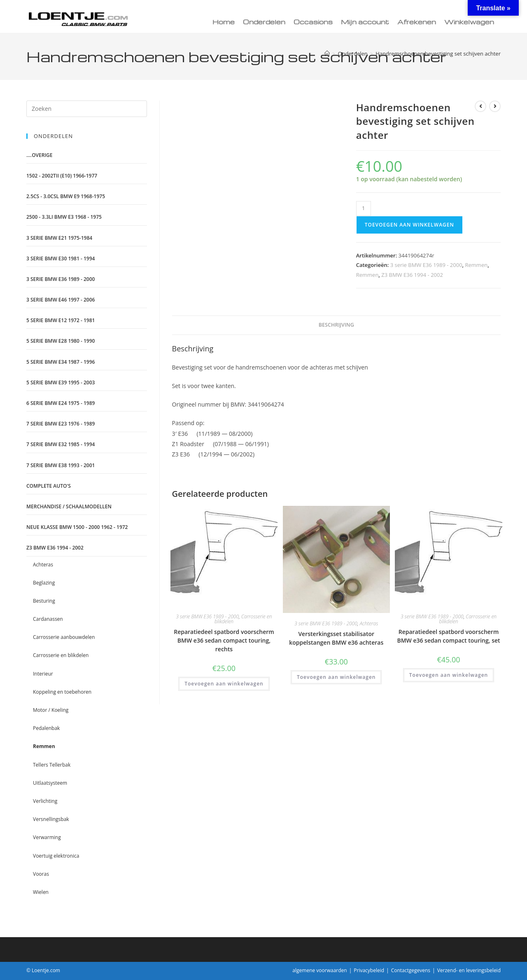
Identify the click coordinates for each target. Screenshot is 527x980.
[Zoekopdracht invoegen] (87, 109)
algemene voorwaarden (319, 970)
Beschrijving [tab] (336, 325)
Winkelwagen (469, 22)
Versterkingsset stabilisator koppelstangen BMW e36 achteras (336, 638)
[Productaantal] (364, 208)
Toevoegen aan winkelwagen (409, 225)
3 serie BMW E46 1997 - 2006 (61, 300)
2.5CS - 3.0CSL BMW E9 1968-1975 (66, 196)
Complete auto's (49, 486)
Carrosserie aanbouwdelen (64, 637)
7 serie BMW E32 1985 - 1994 (61, 444)
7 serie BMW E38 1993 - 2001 (61, 465)
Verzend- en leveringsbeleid (469, 970)
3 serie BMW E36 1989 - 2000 (426, 265)
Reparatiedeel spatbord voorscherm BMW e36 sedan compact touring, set (448, 636)
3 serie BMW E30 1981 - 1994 (61, 258)
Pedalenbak (46, 728)
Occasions (313, 22)
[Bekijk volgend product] (495, 106)
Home (224, 22)
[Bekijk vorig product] (480, 106)
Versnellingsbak (51, 819)
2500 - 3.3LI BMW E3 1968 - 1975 (64, 217)
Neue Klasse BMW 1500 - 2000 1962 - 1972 (77, 527)
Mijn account (365, 22)
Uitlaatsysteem (50, 783)
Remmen (477, 265)
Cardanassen (48, 619)
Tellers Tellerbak (52, 765)
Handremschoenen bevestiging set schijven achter (438, 54)
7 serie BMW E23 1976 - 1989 (61, 424)
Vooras (41, 874)
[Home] (327, 54)
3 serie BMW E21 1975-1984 (59, 238)
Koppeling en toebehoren (62, 692)
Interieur (43, 674)
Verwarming (47, 837)
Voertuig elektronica (56, 856)
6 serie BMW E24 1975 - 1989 (61, 403)
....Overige (40, 155)
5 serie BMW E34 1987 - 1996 (61, 362)
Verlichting (45, 801)
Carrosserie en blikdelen (243, 619)
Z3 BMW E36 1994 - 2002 (412, 275)
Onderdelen (264, 22)
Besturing (44, 601)
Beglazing (44, 583)
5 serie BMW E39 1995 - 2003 (61, 382)
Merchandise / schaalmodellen (69, 506)
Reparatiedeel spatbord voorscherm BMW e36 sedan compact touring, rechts (224, 640)
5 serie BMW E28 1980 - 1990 (61, 341)
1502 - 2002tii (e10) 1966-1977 (62, 176)
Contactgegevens (411, 970)
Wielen (41, 892)
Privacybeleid (369, 970)
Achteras (369, 623)
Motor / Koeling (51, 710)
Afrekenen (417, 22)
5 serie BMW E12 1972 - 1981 (61, 320)
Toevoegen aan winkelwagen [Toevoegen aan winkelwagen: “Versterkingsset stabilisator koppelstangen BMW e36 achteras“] (336, 677)
